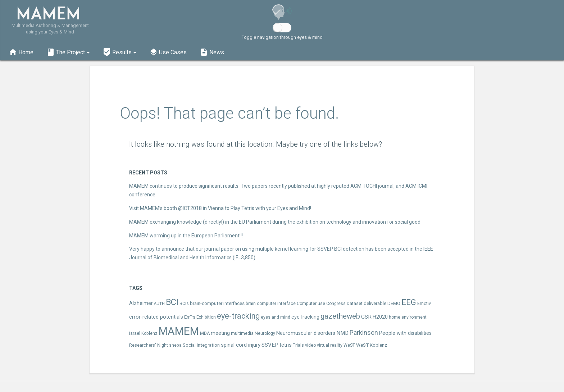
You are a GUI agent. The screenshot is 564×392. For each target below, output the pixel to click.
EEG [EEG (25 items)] (409, 302)
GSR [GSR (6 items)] (366, 317)
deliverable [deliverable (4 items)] (375, 303)
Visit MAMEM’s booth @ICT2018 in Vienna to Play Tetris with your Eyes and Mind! (220, 208)
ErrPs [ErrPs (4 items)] (190, 317)
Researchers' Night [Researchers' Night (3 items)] (149, 345)
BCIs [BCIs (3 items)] (184, 304)
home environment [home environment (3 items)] (408, 317)
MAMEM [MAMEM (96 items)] (179, 331)
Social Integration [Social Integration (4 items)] (201, 345)
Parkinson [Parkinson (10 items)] (364, 333)
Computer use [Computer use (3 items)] (311, 304)
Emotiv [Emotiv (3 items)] (424, 304)
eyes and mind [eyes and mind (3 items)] (276, 317)
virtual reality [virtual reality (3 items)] (330, 345)
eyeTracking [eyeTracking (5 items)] (305, 317)
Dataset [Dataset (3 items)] (355, 304)
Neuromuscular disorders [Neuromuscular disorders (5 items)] (306, 333)
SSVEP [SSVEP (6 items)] (270, 345)
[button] (68, 51)
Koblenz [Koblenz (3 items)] (149, 333)
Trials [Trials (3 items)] (298, 345)
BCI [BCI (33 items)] (172, 302)
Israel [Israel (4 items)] (135, 333)
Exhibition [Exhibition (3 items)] (206, 317)
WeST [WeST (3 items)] (349, 345)
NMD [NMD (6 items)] (342, 333)
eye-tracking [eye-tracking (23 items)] (238, 316)
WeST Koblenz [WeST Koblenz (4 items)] (372, 345)
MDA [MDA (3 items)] (205, 333)
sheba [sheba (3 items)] (175, 345)
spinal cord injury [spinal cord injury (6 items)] (241, 345)
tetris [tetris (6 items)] (286, 345)
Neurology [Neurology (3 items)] (265, 333)
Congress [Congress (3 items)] (336, 304)
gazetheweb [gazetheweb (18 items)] (340, 316)
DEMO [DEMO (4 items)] (394, 303)
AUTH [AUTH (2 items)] (159, 304)
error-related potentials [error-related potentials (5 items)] (156, 317)
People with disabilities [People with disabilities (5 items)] (405, 333)
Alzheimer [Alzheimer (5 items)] (141, 303)
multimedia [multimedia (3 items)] (242, 333)
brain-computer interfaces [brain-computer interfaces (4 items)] (217, 303)
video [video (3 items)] (310, 345)
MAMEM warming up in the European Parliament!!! (186, 236)
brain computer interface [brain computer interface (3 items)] (271, 304)
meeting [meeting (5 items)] (220, 333)
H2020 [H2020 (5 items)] (380, 317)
